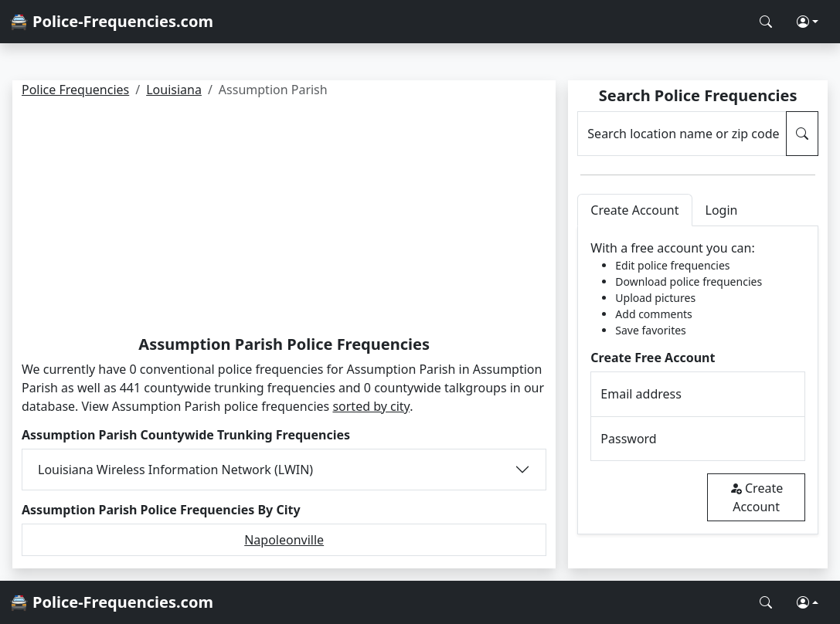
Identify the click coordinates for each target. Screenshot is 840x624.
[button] (808, 22)
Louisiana (174, 90)
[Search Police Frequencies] (766, 22)
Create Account (756, 497)
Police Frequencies (75, 90)
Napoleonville (284, 540)
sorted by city (371, 406)
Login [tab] (722, 210)
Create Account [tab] (634, 210)
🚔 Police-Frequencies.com (111, 21)
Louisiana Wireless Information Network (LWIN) (175, 470)
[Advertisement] (284, 219)
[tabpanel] (698, 380)
